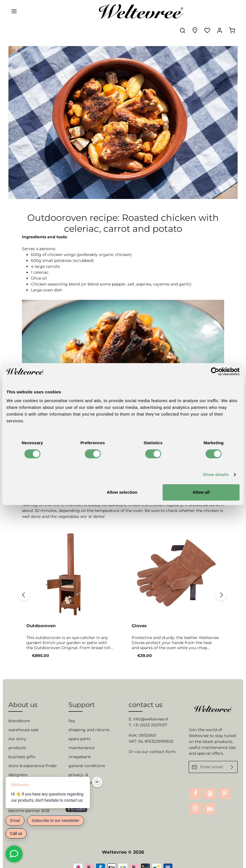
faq (72, 711)
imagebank (80, 747)
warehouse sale (23, 720)
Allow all (201, 492)
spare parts (79, 729)
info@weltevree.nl (151, 709)
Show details (216, 474)
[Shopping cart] (232, 11)
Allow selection (122, 492)
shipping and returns (89, 720)
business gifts (22, 747)
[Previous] (22, 579)
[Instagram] (195, 798)
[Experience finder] (195, 11)
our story (17, 729)
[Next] (222, 579)
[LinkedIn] (210, 798)
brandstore (19, 711)
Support (82, 694)
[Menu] (14, 11)
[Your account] (220, 11)
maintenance (81, 738)
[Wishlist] (207, 11)
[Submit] (232, 757)
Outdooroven (41, 610)
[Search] (183, 11)
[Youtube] (210, 783)
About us (23, 694)
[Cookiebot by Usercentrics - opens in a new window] (215, 371)
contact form (162, 742)
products (17, 738)
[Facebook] (195, 783)
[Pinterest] (225, 783)
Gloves (139, 610)
